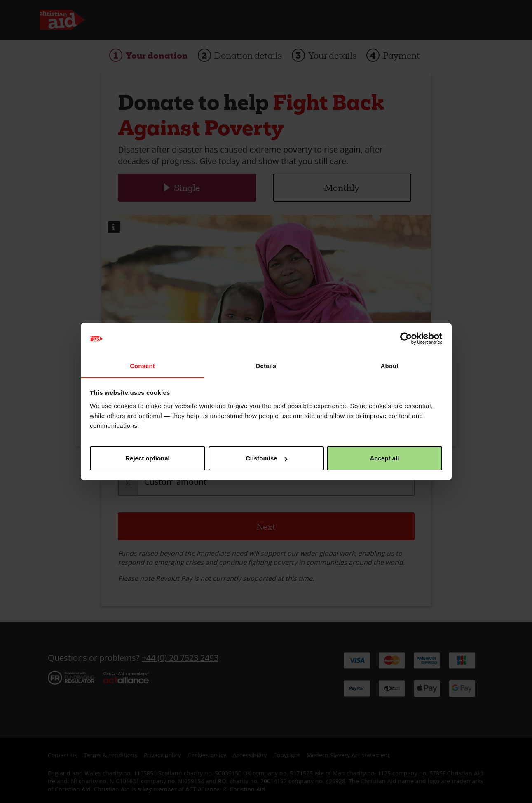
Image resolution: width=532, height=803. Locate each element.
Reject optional (148, 458)
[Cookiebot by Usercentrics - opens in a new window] (406, 339)
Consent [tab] (142, 366)
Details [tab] (266, 366)
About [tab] (390, 366)
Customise (266, 458)
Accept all (385, 458)
